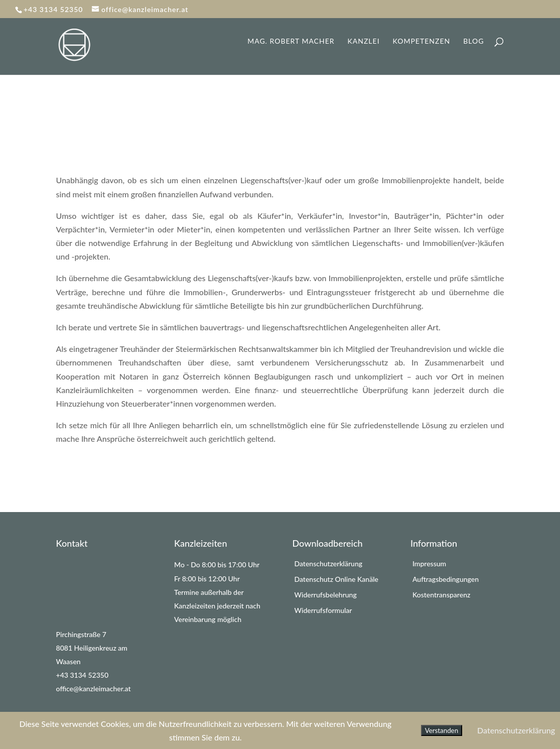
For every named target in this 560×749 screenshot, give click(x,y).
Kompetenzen (422, 41)
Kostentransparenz (441, 595)
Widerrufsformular (323, 610)
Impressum (429, 564)
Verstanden (442, 730)
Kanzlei (364, 41)
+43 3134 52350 (83, 675)
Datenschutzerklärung (329, 564)
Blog (473, 41)
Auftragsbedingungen (446, 579)
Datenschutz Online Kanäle (336, 579)
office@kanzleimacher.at (94, 689)
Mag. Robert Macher (291, 41)
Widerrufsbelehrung (326, 595)
